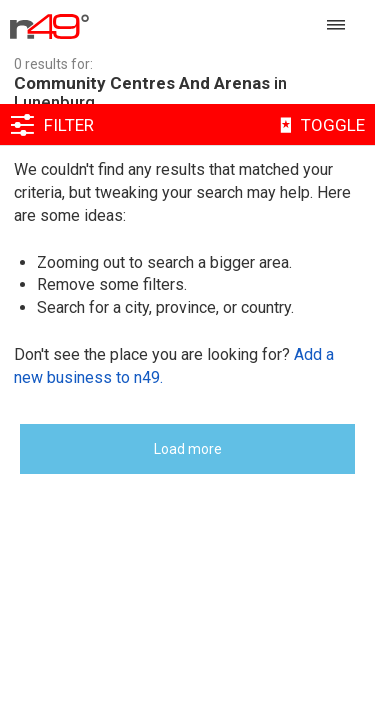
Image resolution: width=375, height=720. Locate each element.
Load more (188, 449)
